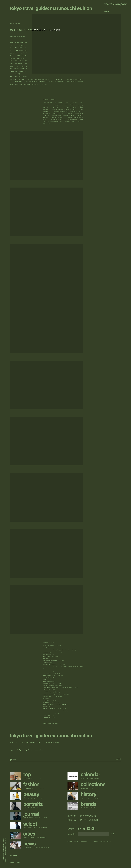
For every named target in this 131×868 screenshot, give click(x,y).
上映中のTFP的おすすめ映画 (82, 816)
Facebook (89, 829)
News (107, 11)
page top (13, 855)
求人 (90, 842)
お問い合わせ (84, 842)
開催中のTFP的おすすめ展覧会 (83, 820)
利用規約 (96, 842)
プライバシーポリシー (105, 842)
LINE (93, 829)
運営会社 (70, 842)
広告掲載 (76, 842)
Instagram (80, 829)
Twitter (84, 829)
